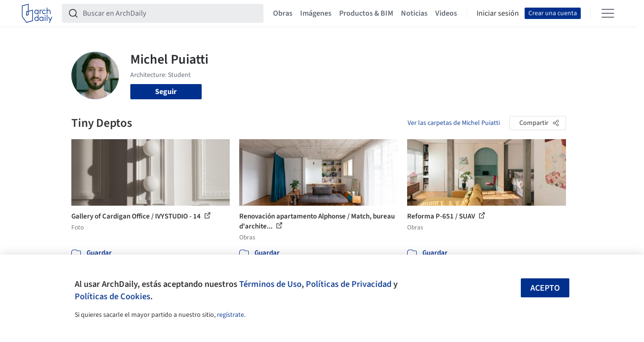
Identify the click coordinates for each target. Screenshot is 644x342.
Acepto (545, 288)
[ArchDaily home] (37, 13)
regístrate (230, 315)
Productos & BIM (366, 13)
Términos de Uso (270, 284)
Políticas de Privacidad (349, 284)
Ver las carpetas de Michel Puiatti (454, 123)
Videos (446, 13)
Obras (283, 13)
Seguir (166, 92)
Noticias (414, 13)
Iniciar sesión (498, 13)
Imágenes (316, 13)
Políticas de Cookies (112, 296)
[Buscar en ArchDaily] (170, 13)
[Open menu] (608, 13)
